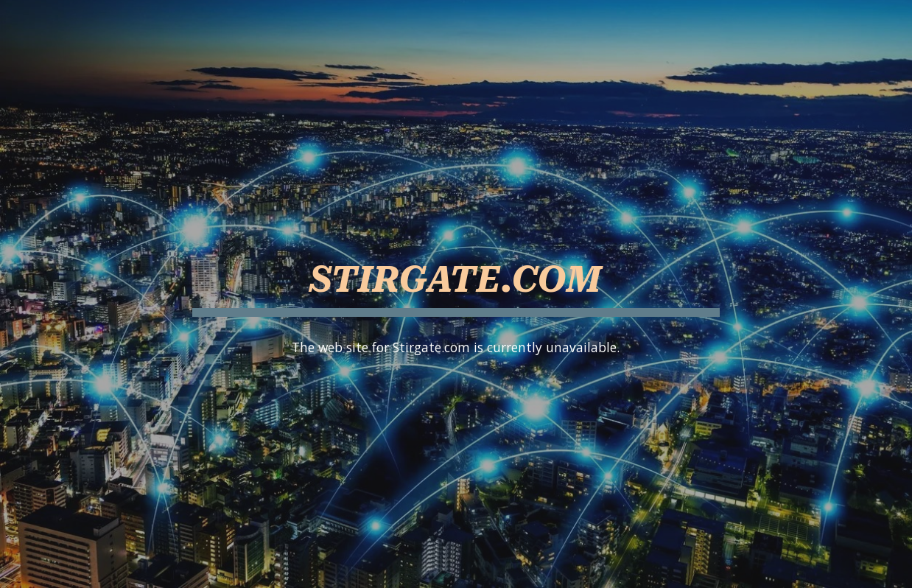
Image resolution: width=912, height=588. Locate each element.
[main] (456, 273)
